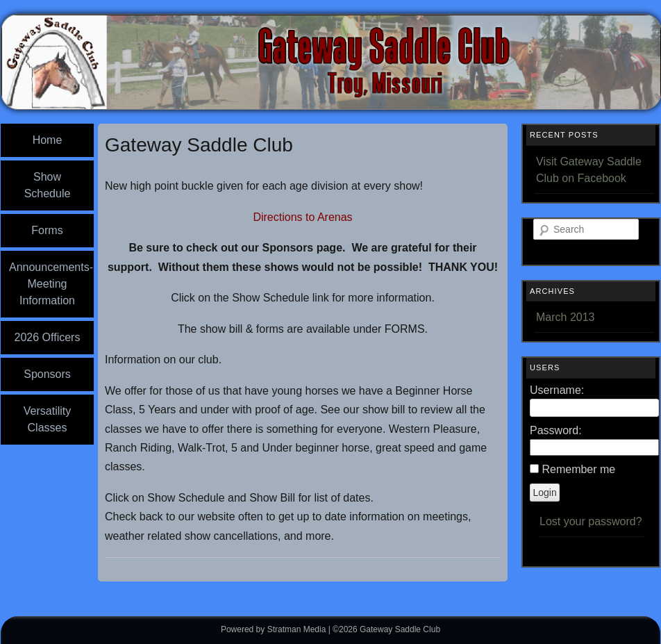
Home (48, 140)
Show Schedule (48, 185)
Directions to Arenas (302, 217)
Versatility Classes (47, 419)
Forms (47, 230)
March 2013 (566, 317)
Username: (557, 390)
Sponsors (47, 374)
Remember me (578, 469)
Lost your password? (591, 521)
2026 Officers (48, 337)
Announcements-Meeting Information (51, 284)
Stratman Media (297, 629)
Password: (556, 430)
